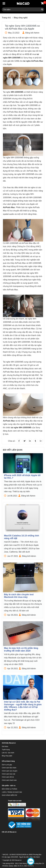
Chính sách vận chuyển (10, 771)
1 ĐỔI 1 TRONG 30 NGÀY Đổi (12, 792)
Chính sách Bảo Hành (9, 768)
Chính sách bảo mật (8, 774)
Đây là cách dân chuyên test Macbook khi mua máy (19, 596)
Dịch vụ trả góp (7, 765)
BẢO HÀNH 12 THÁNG (9, 789)
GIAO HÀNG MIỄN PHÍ (9, 795)
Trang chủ (6, 18)
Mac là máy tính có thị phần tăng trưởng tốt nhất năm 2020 (21, 649)
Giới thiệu (5, 747)
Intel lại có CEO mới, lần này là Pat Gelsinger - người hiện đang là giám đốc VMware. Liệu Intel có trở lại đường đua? (23, 706)
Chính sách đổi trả (8, 777)
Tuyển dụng (6, 750)
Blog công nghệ (21, 18)
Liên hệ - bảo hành (8, 753)
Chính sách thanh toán (9, 780)
